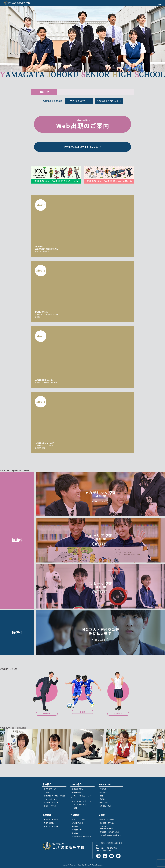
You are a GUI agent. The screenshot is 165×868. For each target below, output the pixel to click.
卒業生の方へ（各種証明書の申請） (107, 826)
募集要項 (75, 825)
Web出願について (78, 829)
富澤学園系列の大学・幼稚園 (54, 795)
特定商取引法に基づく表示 (110, 831)
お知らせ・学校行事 (107, 819)
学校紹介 (47, 784)
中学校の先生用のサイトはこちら (82, 147)
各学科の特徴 (77, 791)
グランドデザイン (50, 805)
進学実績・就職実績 (51, 819)
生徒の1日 (104, 791)
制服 (102, 795)
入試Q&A (75, 832)
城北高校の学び (78, 788)
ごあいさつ (48, 791)
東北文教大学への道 (51, 825)
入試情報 (75, 814)
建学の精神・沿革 (50, 788)
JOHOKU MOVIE (106, 805)
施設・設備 (104, 802)
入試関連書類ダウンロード (82, 836)
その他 (102, 814)
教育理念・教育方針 (51, 802)
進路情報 (47, 814)
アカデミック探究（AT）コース (82, 796)
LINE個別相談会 (78, 822)
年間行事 (103, 788)
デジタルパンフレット (52, 798)
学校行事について (77, 102)
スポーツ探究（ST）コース (82, 804)
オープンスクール (78, 819)
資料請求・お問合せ (107, 822)
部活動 (102, 798)
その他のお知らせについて (107, 102)
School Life (104, 784)
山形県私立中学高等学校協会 (110, 834)
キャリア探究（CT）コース (82, 800)
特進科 (74, 807)
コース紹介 (76, 784)
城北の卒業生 (49, 822)
